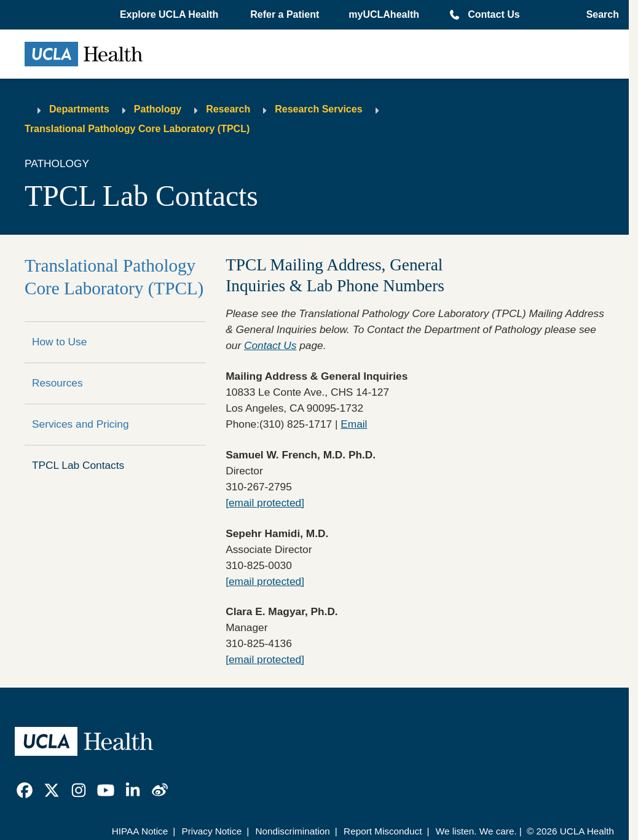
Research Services (318, 109)
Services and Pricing (81, 424)
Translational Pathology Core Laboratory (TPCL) (137, 129)
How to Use (59, 342)
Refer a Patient (285, 14)
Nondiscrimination (292, 831)
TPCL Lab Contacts (78, 465)
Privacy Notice (211, 831)
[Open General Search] (599, 15)
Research (228, 109)
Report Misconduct (383, 831)
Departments (79, 109)
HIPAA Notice (140, 831)
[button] (170, 15)
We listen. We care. (476, 831)
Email (354, 424)
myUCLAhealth (384, 14)
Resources (57, 383)
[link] (25, 790)
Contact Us (494, 14)
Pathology (158, 109)
